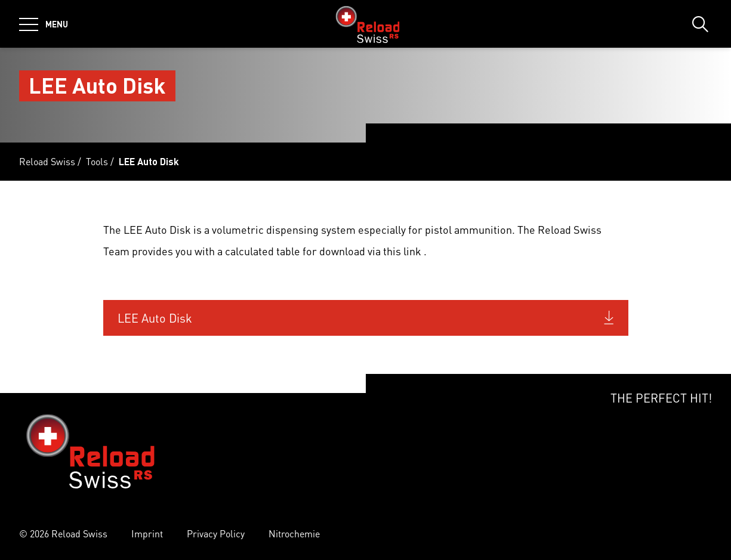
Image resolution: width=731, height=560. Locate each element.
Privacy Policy (216, 533)
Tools (97, 161)
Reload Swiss (47, 161)
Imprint (147, 533)
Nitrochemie (294, 533)
